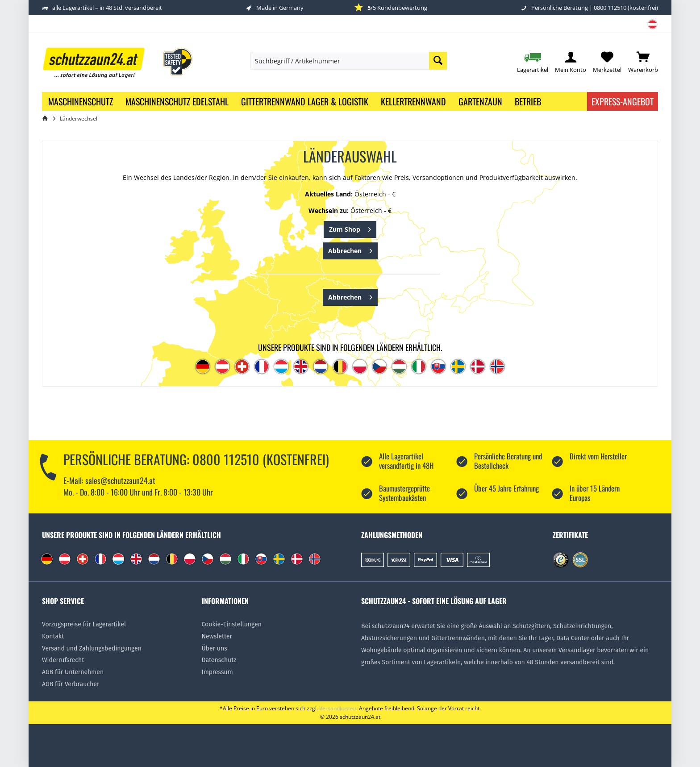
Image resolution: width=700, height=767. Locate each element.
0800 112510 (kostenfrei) (626, 8)
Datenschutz (219, 660)
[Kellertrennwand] (413, 101)
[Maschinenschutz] (81, 101)
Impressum (217, 672)
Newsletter (217, 636)
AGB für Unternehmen (73, 672)
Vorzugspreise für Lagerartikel (84, 624)
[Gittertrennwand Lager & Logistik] (305, 101)
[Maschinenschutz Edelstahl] (177, 101)
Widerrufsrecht (63, 660)
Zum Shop (350, 228)
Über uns (215, 648)
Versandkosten (338, 708)
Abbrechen (350, 249)
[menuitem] (649, 27)
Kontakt (53, 636)
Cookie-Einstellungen (232, 624)
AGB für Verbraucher (71, 684)
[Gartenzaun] (480, 101)
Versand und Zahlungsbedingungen (92, 648)
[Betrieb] (528, 101)
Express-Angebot (623, 101)
